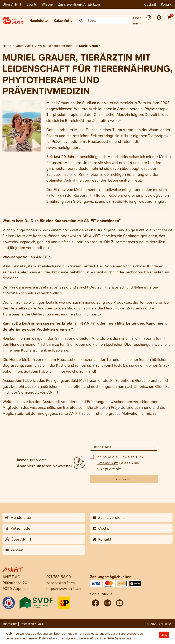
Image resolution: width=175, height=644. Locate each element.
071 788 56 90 (59, 577)
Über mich (137, 21)
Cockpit (150, 4)
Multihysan (88, 380)
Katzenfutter (64, 20)
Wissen (47, 4)
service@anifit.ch (61, 583)
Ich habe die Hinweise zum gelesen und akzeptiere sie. (120, 463)
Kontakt (167, 4)
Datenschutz (107, 463)
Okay (164, 635)
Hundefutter (39, 20)
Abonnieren (124, 479)
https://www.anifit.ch (64, 588)
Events (32, 4)
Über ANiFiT (12, 4)
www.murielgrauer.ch (65, 147)
